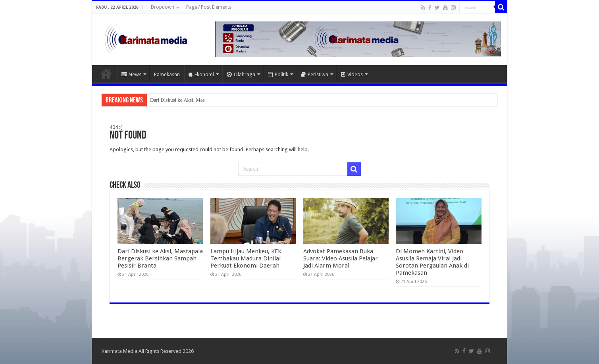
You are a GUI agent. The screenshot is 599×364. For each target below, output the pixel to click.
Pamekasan (167, 74)
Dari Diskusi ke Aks (171, 100)
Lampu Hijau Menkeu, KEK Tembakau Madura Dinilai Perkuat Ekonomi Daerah (246, 258)
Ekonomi (201, 74)
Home (106, 73)
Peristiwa (315, 74)
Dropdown (163, 7)
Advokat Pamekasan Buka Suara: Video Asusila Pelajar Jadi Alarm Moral (341, 258)
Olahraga (241, 74)
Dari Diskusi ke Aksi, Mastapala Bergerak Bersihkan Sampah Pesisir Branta (160, 258)
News (131, 74)
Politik (278, 74)
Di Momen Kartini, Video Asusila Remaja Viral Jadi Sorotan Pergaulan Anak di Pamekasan (432, 262)
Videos (352, 74)
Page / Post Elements (209, 7)
